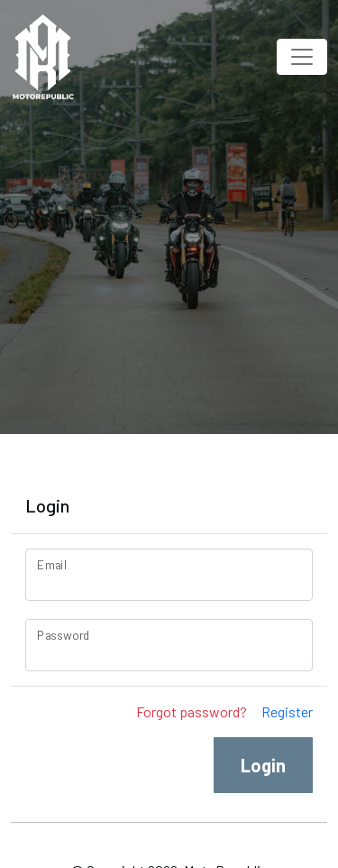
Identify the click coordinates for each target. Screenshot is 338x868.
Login (263, 765)
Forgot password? (192, 711)
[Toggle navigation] (302, 57)
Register (287, 711)
